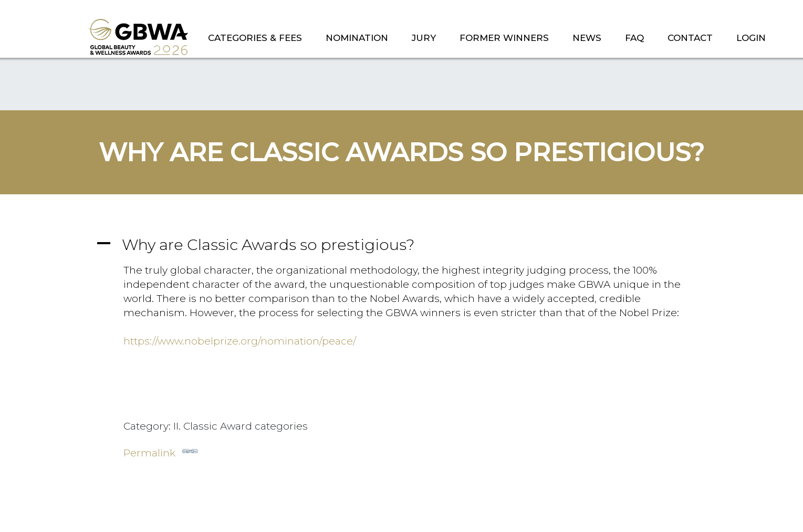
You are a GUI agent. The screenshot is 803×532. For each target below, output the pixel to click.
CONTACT (690, 38)
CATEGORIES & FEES (255, 38)
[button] (402, 244)
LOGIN (751, 38)
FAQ (634, 38)
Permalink (161, 451)
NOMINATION (357, 38)
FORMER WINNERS (504, 38)
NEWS (587, 38)
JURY (424, 38)
